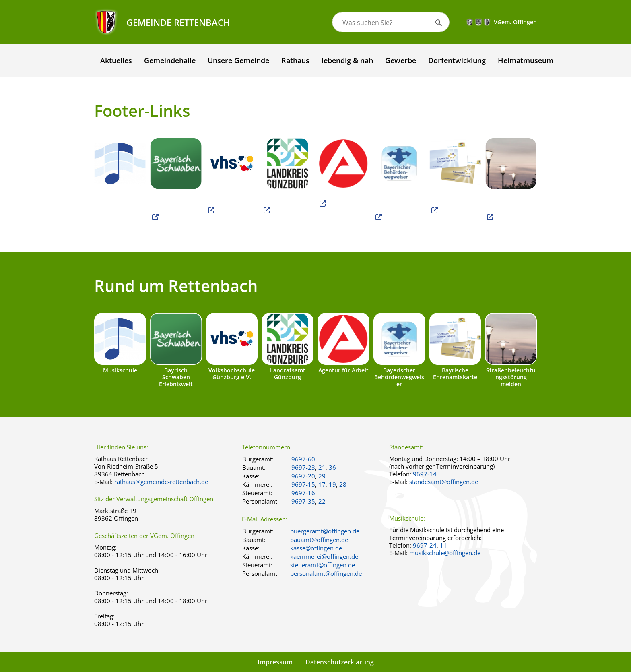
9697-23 (303, 467)
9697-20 (303, 476)
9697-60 (303, 459)
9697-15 (303, 484)
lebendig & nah (347, 60)
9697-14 (425, 474)
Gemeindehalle (170, 60)
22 (322, 501)
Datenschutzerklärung (340, 662)
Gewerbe (401, 60)
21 (322, 467)
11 (443, 545)
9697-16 (303, 493)
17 (322, 484)
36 (332, 467)
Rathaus (295, 60)
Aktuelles (116, 60)
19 (332, 484)
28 (343, 484)
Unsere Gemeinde (238, 60)
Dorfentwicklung (457, 60)
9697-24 (425, 545)
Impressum (275, 662)
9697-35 (303, 501)
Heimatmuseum (526, 60)
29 (322, 476)
